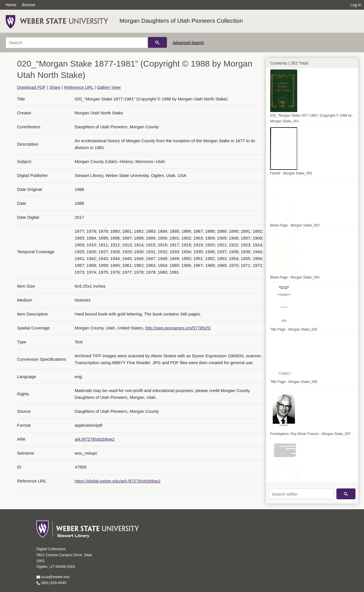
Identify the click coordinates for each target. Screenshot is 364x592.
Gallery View (109, 87)
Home (11, 5)
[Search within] (301, 494)
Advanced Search (188, 43)
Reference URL (79, 87)
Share (55, 87)
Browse (29, 5)
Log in (356, 5)
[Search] (77, 43)
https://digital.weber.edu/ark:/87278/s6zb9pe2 (118, 481)
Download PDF (31, 87)
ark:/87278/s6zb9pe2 (95, 439)
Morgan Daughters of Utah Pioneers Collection (181, 21)
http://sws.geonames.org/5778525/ (178, 328)
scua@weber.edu (53, 577)
